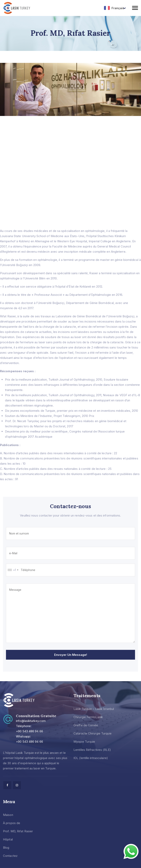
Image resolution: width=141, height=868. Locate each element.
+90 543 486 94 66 (29, 731)
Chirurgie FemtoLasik (88, 717)
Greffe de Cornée (86, 725)
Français (114, 8)
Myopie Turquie (84, 742)
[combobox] (13, 570)
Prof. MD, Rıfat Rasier (18, 831)
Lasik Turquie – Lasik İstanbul (94, 709)
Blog (6, 848)
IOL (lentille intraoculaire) (91, 758)
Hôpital (8, 839)
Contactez (10, 856)
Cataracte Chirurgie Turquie (93, 733)
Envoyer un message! (71, 655)
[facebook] (7, 785)
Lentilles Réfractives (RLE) (92, 750)
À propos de (12, 823)
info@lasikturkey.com (31, 721)
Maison (8, 815)
